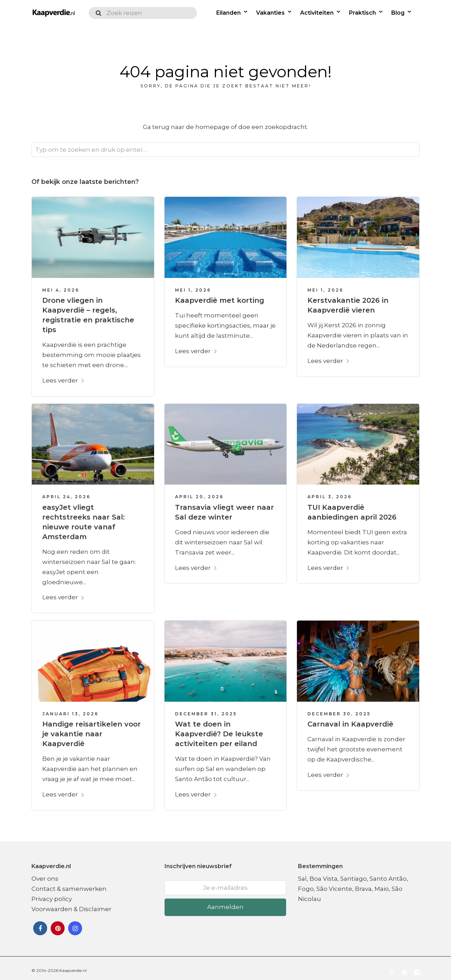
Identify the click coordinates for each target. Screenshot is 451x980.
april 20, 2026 (199, 491)
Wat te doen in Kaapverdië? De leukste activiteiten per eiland (219, 729)
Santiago (354, 873)
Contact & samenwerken (69, 884)
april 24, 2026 (66, 491)
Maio (382, 884)
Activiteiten (318, 13)
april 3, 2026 (330, 491)
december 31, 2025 (206, 709)
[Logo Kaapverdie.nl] (53, 13)
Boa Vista (323, 873)
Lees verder (63, 375)
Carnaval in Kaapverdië (350, 719)
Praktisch (363, 13)
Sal (302, 873)
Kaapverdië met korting (220, 295)
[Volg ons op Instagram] (392, 968)
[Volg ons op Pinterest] (404, 968)
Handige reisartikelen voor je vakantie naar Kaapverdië (92, 729)
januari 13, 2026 (70, 709)
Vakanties (271, 13)
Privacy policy (52, 894)
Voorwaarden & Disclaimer (71, 904)
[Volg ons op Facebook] (417, 968)
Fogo (306, 884)
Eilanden (230, 13)
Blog (399, 13)
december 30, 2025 (339, 709)
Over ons (45, 873)
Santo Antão (388, 873)
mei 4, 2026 (61, 285)
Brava (363, 884)
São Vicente (334, 884)
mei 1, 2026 (193, 285)
